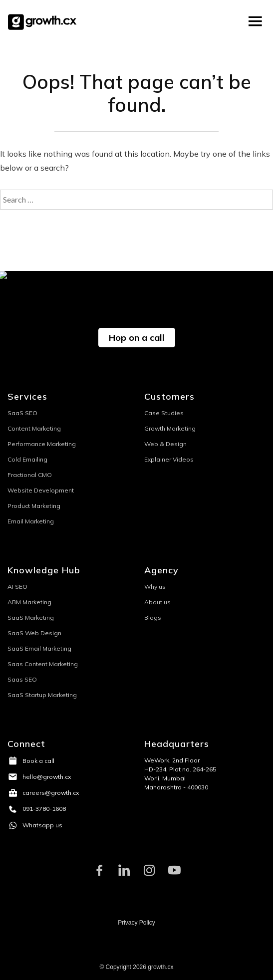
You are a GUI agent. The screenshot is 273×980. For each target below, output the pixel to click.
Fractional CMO (30, 475)
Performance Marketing (42, 444)
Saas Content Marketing (43, 664)
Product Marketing (34, 506)
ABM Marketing (29, 602)
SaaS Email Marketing (39, 648)
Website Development (41, 490)
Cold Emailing (27, 459)
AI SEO (17, 587)
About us (157, 602)
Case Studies (164, 413)
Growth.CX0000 (44, 21)
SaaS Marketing (31, 617)
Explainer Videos (169, 459)
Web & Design (165, 444)
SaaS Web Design (34, 633)
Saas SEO (22, 679)
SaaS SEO (22, 413)
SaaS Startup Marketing (42, 695)
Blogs (153, 617)
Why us (155, 587)
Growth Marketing (170, 428)
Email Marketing (31, 521)
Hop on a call (137, 338)
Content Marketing (34, 428)
